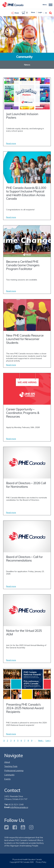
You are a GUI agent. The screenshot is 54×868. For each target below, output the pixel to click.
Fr (46, 13)
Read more (11, 143)
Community (9, 775)
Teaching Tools (11, 766)
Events (7, 779)
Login (40, 12)
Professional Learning (14, 770)
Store (33, 12)
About (7, 762)
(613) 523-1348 (16, 804)
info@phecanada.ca (19, 807)
